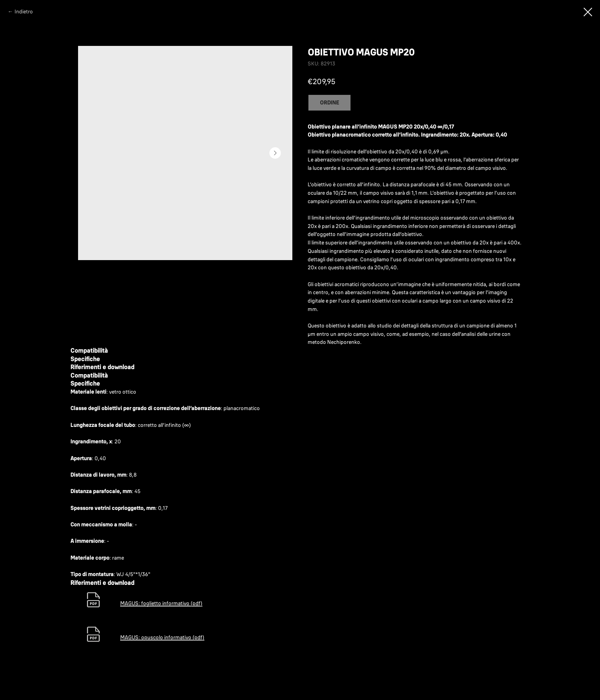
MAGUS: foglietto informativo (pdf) (161, 603)
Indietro (24, 11)
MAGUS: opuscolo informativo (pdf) (162, 637)
